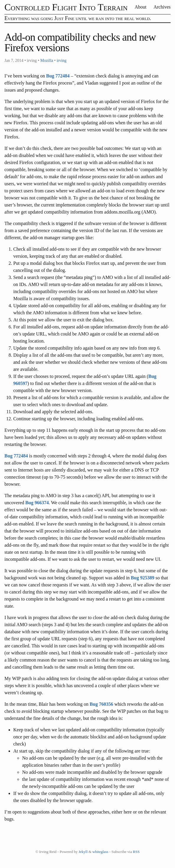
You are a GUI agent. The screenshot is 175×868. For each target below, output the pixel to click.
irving (62, 61)
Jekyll (83, 852)
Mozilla (47, 61)
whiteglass (100, 852)
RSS (136, 852)
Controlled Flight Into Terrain (66, 7)
